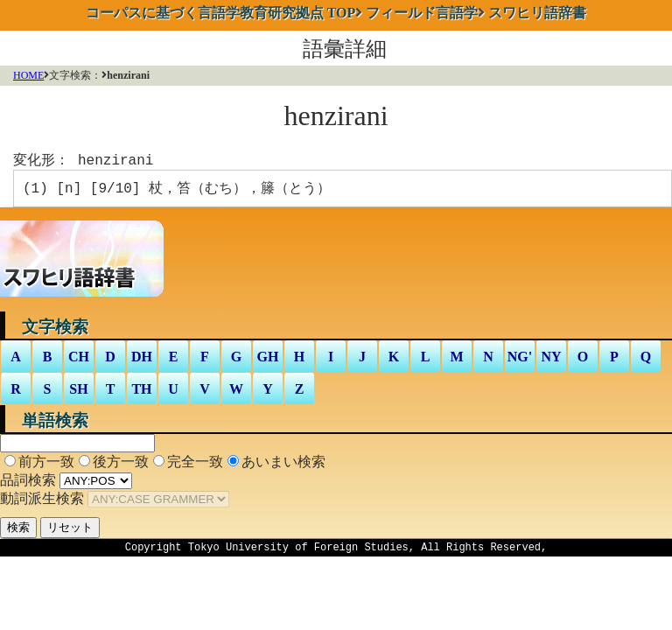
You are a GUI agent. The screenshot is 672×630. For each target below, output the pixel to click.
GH (268, 360)
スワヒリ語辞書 (537, 13)
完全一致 (195, 465)
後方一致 (121, 465)
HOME (28, 75)
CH (79, 360)
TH (141, 392)
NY (551, 360)
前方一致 (46, 465)
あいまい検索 (283, 465)
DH (142, 360)
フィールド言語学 (422, 13)
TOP (221, 13)
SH (78, 392)
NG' (520, 360)
